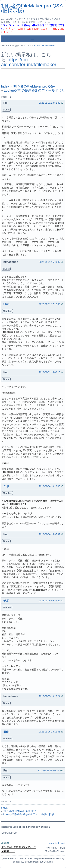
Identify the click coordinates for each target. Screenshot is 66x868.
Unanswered (48, 45)
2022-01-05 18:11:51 (50, 732)
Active (37, 45)
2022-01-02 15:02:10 (50, 372)
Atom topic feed (57, 843)
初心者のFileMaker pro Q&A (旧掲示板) (32, 8)
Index (5, 86)
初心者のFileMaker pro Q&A (34, 86)
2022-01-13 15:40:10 (48, 771)
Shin (6, 304)
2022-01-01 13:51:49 (50, 103)
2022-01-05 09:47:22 (50, 601)
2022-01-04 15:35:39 (50, 534)
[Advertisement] (33, 78)
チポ (6, 486)
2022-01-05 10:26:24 (50, 696)
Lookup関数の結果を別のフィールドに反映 (29, 814)
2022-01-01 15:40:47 (50, 262)
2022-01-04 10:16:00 (50, 486)
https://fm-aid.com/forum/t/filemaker (29, 62)
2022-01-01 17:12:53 (50, 304)
